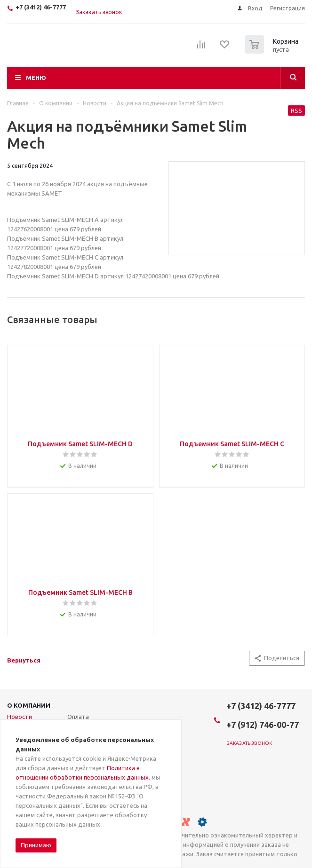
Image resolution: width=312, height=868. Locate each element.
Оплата (78, 717)
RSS (296, 110)
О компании (29, 705)
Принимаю (36, 845)
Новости (20, 717)
